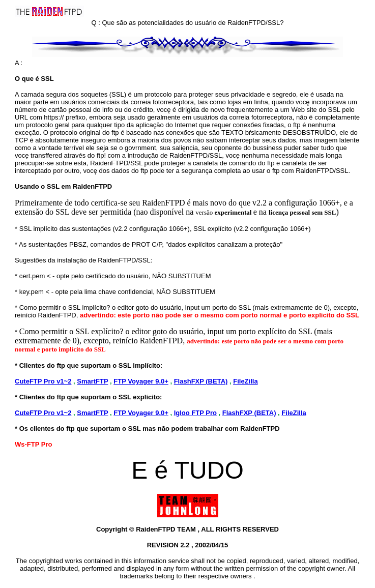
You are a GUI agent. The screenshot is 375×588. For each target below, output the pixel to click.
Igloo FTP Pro (195, 413)
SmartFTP (92, 381)
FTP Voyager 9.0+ (141, 381)
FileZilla (245, 381)
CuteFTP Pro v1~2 (43, 381)
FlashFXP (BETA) (201, 381)
